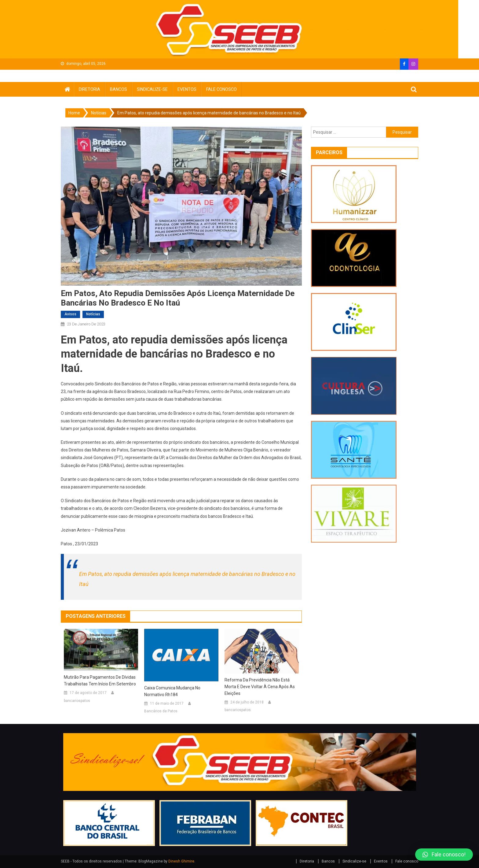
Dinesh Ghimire (181, 861)
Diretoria (90, 89)
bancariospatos (77, 701)
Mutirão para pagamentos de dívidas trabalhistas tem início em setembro (100, 681)
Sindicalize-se (152, 89)
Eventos (187, 89)
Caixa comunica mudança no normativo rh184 (172, 691)
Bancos (119, 89)
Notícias (93, 314)
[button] (444, 855)
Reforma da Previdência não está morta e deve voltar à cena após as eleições (260, 687)
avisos (70, 314)
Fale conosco (221, 89)
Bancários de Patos (161, 711)
